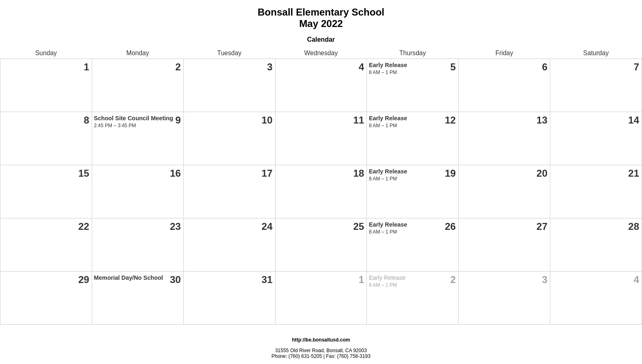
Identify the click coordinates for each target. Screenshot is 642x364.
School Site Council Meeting (133, 118)
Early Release (388, 65)
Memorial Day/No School (128, 278)
